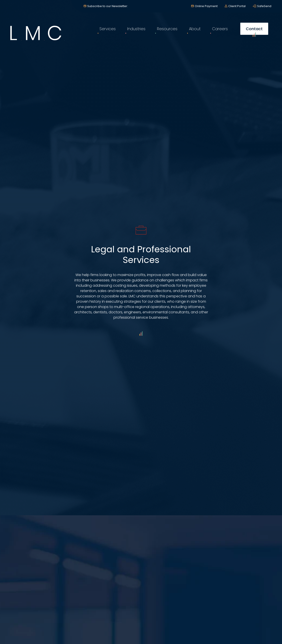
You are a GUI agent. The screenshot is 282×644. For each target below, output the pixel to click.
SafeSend (264, 6)
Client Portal (237, 6)
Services (108, 29)
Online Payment (206, 6)
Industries (136, 29)
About (195, 29)
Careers (220, 29)
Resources (167, 29)
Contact (254, 30)
